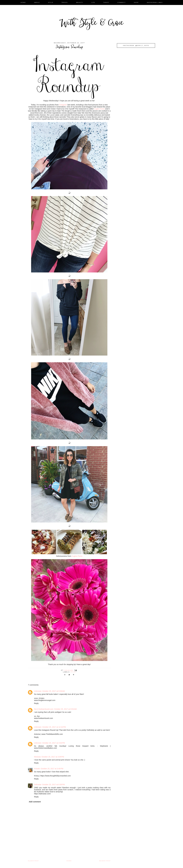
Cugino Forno (99, 109)
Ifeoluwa (37, 757)
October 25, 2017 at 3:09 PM (53, 757)
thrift (106, 2)
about (37, 2)
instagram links (155, 2)
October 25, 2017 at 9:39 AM (53, 691)
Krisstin (37, 769)
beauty (80, 2)
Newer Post (105, 861)
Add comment (35, 802)
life (93, 2)
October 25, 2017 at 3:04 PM (54, 743)
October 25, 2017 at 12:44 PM (54, 727)
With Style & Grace (91, 23)
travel (65, 2)
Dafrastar (38, 785)
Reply (36, 703)
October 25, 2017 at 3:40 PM (52, 769)
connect (121, 2)
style (51, 2)
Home (69, 861)
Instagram (63, 105)
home (23, 2)
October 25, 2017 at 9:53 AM (65, 709)
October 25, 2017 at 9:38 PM (54, 785)
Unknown (38, 691)
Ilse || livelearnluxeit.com (44, 709)
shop (136, 2)
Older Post (33, 861)
